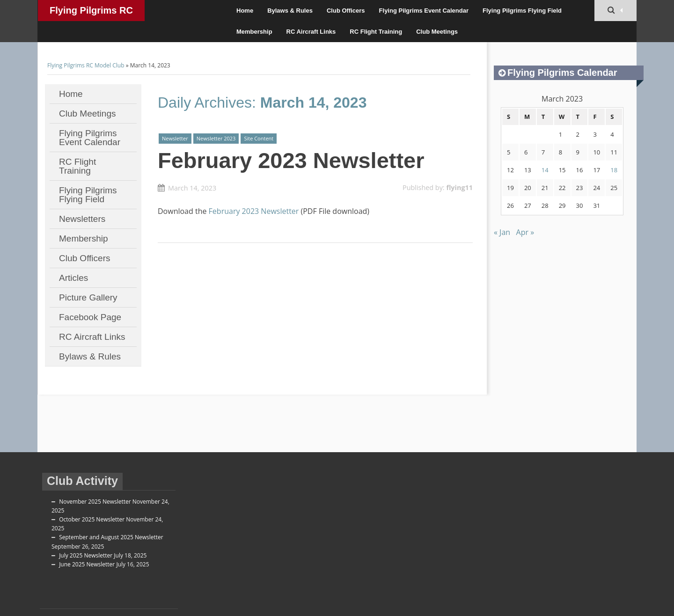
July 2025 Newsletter (86, 555)
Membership (254, 32)
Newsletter (175, 138)
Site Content (259, 138)
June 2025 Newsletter (87, 564)
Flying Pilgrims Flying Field (522, 11)
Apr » (525, 232)
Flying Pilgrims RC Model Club (91, 13)
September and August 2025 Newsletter (111, 537)
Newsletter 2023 (216, 138)
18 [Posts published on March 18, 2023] (614, 170)
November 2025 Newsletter (95, 502)
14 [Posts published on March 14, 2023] (545, 170)
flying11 (459, 187)
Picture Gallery (88, 297)
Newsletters (82, 219)
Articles (73, 278)
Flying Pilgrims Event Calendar (424, 11)
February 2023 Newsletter (291, 160)
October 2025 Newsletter (92, 519)
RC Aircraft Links (311, 32)
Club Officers (346, 11)
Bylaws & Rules (290, 11)
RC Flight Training (376, 32)
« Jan (502, 232)
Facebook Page (90, 317)
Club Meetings (437, 32)
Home (245, 11)
